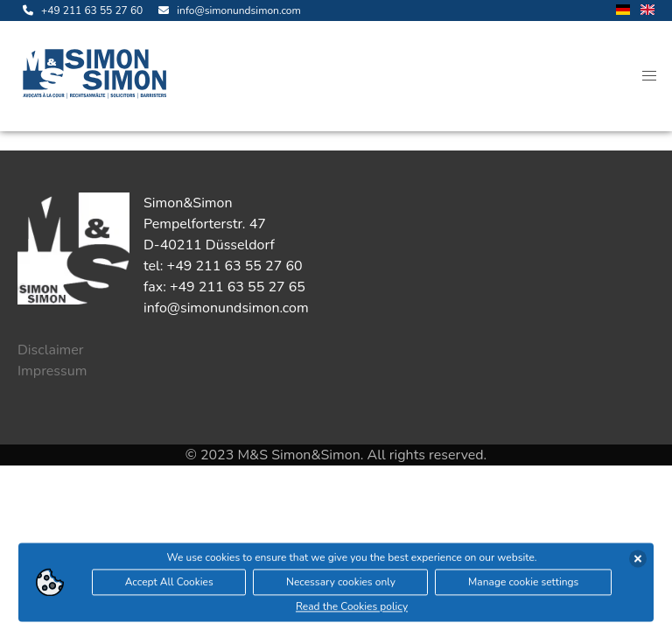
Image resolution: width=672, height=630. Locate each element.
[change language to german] (623, 11)
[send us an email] (227, 10)
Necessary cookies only (341, 584)
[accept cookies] (638, 560)
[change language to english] (647, 11)
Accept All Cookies (169, 584)
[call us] (80, 10)
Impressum (52, 371)
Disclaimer (51, 350)
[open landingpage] (98, 76)
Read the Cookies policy (352, 608)
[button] (649, 76)
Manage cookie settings (523, 584)
